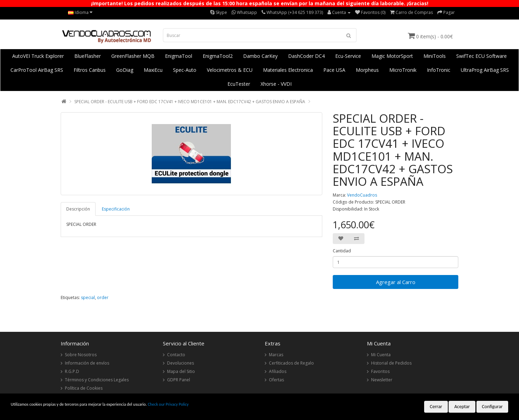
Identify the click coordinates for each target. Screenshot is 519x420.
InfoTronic (439, 70)
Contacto (176, 355)
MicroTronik (403, 70)
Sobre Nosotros (81, 355)
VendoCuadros (362, 195)
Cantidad (342, 251)
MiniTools (435, 56)
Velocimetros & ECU (230, 70)
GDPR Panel (179, 380)
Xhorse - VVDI (276, 84)
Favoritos (380, 371)
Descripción (78, 209)
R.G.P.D (72, 371)
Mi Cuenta (381, 355)
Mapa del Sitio (181, 371)
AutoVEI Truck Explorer (38, 56)
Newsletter (382, 380)
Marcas (276, 355)
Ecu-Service (348, 56)
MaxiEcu (153, 70)
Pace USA (334, 70)
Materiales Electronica (288, 70)
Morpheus (367, 70)
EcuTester (239, 84)
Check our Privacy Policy (168, 404)
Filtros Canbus (90, 70)
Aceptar (462, 407)
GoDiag (125, 70)
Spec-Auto (185, 70)
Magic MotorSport (392, 56)
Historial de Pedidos (391, 363)
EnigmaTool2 (218, 56)
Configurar (492, 407)
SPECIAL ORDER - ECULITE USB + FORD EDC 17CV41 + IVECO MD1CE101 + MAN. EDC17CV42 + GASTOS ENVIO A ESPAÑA (190, 102)
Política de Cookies (84, 388)
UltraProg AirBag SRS (485, 70)
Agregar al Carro (396, 282)
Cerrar (436, 407)
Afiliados (278, 371)
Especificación (116, 209)
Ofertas (276, 380)
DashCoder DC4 (306, 56)
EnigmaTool (179, 56)
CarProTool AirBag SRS (37, 70)
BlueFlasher (88, 56)
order (103, 297)
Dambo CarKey (260, 56)
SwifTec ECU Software (482, 56)
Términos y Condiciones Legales (97, 380)
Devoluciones (180, 363)
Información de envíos (87, 363)
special (88, 297)
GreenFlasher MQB (133, 56)
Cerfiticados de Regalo (291, 363)
